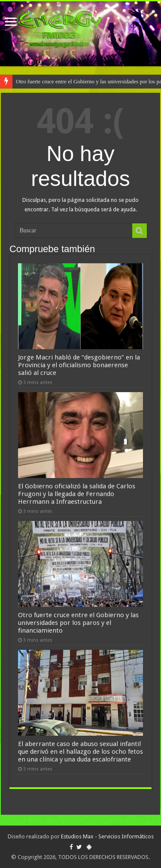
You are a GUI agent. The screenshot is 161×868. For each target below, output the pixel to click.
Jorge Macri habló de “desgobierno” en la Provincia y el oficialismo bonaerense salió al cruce (79, 365)
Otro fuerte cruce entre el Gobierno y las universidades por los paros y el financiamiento (78, 623)
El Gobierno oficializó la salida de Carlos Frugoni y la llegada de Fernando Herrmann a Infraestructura (77, 494)
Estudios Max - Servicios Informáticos (107, 836)
